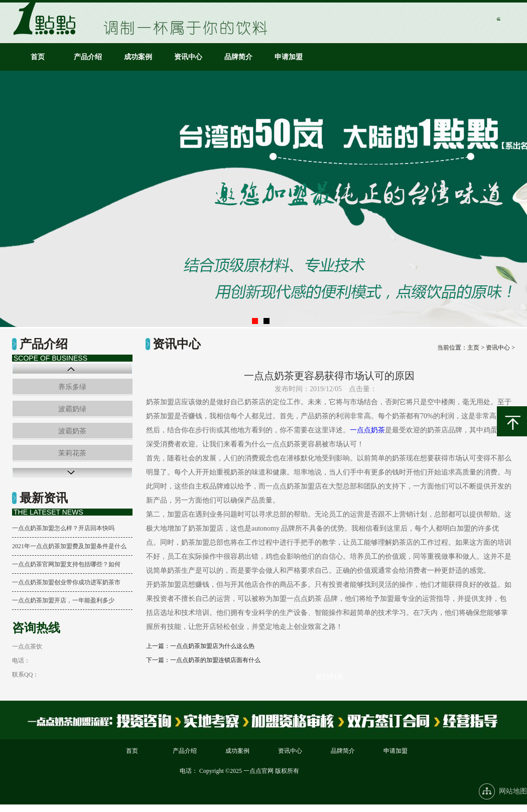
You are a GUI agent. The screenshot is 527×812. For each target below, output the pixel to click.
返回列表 (329, 677)
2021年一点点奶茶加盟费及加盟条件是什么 (69, 546)
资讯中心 (188, 57)
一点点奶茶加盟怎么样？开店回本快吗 (63, 528)
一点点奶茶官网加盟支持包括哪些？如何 (66, 564)
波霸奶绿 (72, 409)
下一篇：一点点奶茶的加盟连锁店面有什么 (203, 660)
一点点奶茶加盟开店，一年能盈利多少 (63, 600)
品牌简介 (238, 57)
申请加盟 (289, 57)
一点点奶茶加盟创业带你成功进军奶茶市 (66, 582)
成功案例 (138, 57)
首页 (38, 57)
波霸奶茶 (72, 431)
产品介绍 (88, 57)
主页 (473, 348)
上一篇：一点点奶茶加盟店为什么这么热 (200, 646)
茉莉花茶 (72, 453)
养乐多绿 (72, 387)
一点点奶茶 (367, 430)
